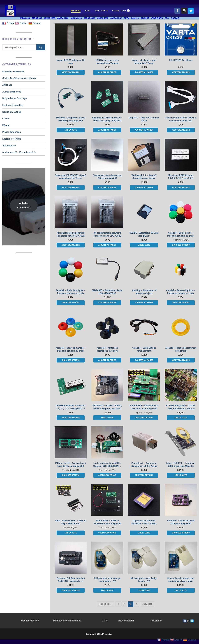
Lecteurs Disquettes (13, 105)
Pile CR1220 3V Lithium (181, 60)
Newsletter (156, 621)
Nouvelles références (13, 72)
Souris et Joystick (12, 112)
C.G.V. (105, 621)
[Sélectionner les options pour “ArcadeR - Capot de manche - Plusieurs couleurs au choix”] (71, 360)
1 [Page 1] (118, 604)
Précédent (106, 604)
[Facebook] (177, 11)
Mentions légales (30, 621)
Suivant (147, 604)
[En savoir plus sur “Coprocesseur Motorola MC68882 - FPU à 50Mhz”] (144, 533)
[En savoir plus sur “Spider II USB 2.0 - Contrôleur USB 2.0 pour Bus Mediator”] (181, 475)
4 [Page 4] (137, 604)
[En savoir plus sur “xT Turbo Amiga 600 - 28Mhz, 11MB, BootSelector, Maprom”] (181, 418)
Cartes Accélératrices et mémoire (20, 78)
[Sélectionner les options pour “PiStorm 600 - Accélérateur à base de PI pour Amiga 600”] (144, 418)
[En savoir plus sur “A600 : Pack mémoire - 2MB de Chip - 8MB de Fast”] (71, 533)
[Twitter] (191, 11)
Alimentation (9, 145)
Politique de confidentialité (67, 621)
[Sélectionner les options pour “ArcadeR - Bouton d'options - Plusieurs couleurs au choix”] (181, 303)
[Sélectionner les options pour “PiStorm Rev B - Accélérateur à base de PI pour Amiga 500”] (71, 475)
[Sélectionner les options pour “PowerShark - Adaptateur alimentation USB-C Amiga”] (144, 475)
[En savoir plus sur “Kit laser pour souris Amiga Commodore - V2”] (107, 590)
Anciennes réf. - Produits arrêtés (19, 152)
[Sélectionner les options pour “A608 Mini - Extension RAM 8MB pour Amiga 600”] (181, 533)
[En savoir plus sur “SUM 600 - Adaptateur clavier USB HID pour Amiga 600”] (71, 130)
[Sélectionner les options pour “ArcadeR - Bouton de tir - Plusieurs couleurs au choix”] (181, 245)
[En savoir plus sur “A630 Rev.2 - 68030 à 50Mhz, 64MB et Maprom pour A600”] (107, 418)
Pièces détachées (12, 132)
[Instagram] (184, 11)
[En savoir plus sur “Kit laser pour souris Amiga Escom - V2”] (144, 590)
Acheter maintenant (24, 205)
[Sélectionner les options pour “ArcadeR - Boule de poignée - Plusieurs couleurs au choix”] (71, 303)
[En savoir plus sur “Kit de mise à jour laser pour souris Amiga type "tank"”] (181, 590)
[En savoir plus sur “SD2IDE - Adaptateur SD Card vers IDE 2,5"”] (144, 245)
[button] (71, 72)
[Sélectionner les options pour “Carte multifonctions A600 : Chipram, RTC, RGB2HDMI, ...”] (107, 475)
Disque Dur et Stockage (15, 98)
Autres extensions (12, 92)
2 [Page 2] (124, 604)
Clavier (6, 119)
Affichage (7, 85)
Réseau (6, 125)
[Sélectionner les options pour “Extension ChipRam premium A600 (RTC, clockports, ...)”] (71, 590)
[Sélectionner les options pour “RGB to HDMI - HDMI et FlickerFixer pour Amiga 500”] (107, 533)
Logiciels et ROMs (12, 139)
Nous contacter (126, 621)
